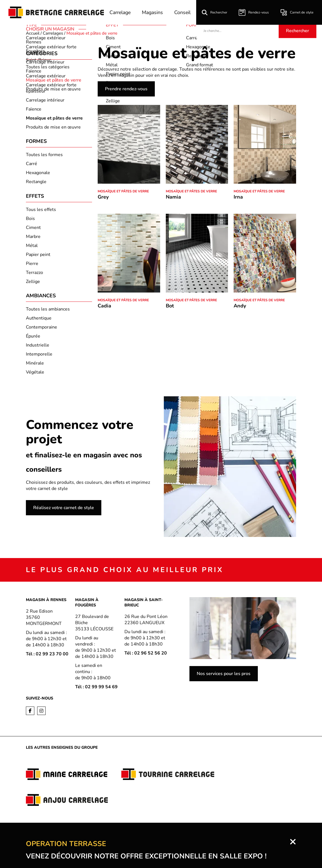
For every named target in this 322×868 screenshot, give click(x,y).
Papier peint (38, 256)
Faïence (34, 109)
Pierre (32, 265)
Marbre (33, 238)
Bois (30, 220)
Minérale (35, 365)
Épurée (33, 338)
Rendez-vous (255, 13)
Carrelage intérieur (45, 100)
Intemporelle (39, 356)
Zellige (33, 283)
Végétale (35, 374)
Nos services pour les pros (224, 676)
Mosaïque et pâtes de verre (123, 191)
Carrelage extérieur (46, 76)
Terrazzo (34, 274)
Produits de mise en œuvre (53, 127)
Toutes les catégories (48, 67)
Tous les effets (41, 211)
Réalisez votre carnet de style (64, 510)
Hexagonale (38, 174)
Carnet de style (297, 13)
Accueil (33, 33)
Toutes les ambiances (48, 311)
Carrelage (120, 12)
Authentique (39, 320)
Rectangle (36, 183)
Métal (32, 247)
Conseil (184, 12)
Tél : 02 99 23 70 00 (47, 656)
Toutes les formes (44, 156)
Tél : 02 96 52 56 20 (146, 655)
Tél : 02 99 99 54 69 (96, 689)
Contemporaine (42, 329)
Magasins (153, 12)
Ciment (33, 229)
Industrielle (38, 347)
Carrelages (53, 33)
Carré (32, 165)
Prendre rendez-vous (126, 89)
